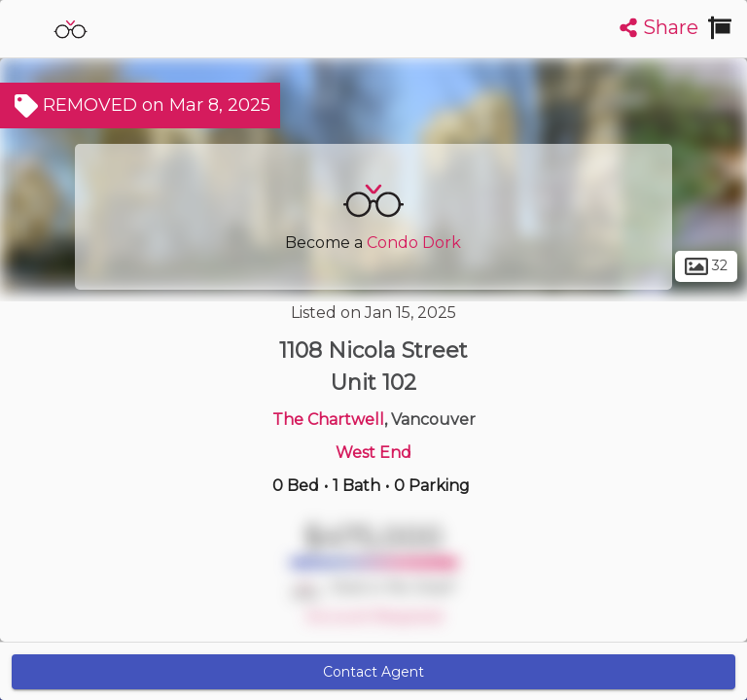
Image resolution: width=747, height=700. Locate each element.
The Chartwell (328, 420)
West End (373, 453)
